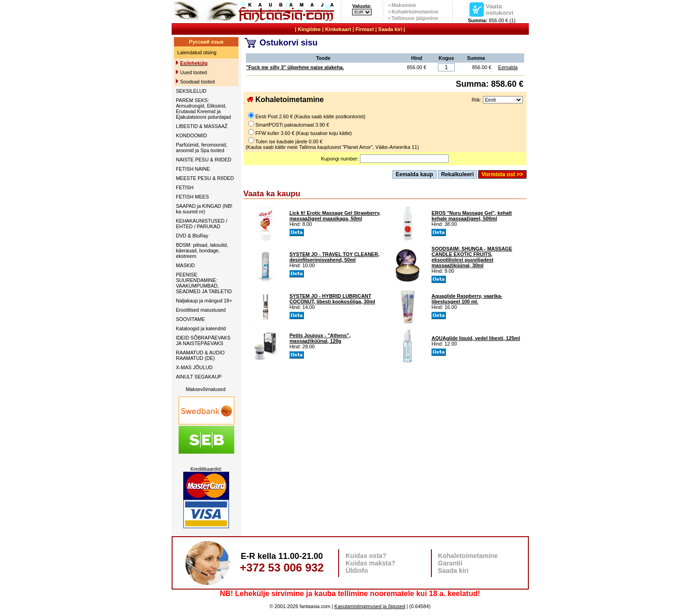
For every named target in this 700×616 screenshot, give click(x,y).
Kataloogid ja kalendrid (201, 328)
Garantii (450, 563)
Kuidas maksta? (370, 563)
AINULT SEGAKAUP (199, 377)
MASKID (185, 265)
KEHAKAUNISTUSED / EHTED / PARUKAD (202, 224)
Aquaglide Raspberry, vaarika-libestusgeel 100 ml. (467, 299)
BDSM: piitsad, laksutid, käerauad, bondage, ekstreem (202, 250)
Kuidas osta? (366, 556)
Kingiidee (309, 29)
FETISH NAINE (193, 169)
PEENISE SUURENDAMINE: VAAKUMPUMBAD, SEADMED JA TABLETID (204, 283)
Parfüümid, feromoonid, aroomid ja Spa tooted (202, 148)
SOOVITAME (190, 319)
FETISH (185, 187)
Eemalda (508, 67)
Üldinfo (357, 571)
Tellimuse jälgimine (415, 18)
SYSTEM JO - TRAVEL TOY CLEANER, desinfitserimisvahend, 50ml (334, 257)
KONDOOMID (191, 135)
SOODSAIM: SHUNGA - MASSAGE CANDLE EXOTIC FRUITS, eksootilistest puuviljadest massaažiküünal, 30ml (472, 257)
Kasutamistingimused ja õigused (370, 606)
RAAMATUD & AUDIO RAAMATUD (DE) (200, 355)
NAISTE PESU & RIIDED (204, 160)
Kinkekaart (338, 29)
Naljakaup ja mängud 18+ (204, 301)
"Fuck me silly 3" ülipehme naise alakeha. (295, 67)
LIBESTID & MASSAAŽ (202, 126)
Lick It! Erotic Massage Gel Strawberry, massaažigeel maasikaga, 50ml (335, 216)
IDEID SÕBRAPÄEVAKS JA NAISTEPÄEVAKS (203, 340)
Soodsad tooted (197, 82)
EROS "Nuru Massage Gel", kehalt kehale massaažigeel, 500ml (472, 216)
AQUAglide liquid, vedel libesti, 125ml (476, 338)
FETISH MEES (192, 197)
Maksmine (404, 5)
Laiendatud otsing (197, 52)
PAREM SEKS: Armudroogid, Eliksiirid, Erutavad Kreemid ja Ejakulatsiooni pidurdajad (203, 109)
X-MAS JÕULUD (194, 367)
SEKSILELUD (191, 91)
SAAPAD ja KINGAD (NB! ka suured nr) (204, 209)
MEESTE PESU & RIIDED (205, 178)
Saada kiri (390, 29)
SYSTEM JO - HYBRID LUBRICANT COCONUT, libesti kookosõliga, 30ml (332, 299)
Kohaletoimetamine (415, 12)
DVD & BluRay (192, 236)
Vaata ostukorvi (500, 9)
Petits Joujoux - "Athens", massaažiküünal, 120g (320, 338)
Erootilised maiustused (201, 310)
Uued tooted (193, 72)
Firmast (365, 29)
